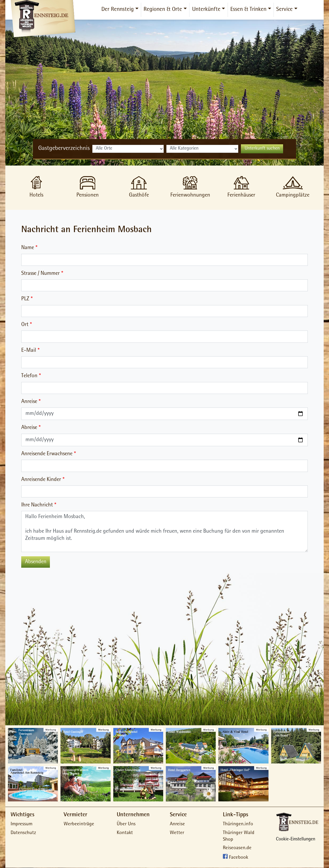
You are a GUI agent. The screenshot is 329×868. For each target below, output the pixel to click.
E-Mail (29, 351)
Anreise (29, 402)
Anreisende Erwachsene (47, 454)
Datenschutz (23, 833)
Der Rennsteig (118, 10)
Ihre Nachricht (37, 505)
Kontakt (125, 833)
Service (284, 10)
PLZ (25, 299)
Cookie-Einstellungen (296, 840)
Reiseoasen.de (237, 848)
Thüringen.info (238, 824)
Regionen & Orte (163, 10)
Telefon (29, 376)
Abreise (29, 428)
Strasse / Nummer (40, 274)
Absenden (36, 562)
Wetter (177, 833)
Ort (25, 325)
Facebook (239, 858)
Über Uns (126, 824)
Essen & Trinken (248, 10)
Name (28, 248)
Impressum (21, 824)
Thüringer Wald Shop (239, 836)
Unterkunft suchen (262, 149)
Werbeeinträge (79, 824)
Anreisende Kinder (41, 480)
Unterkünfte (206, 10)
